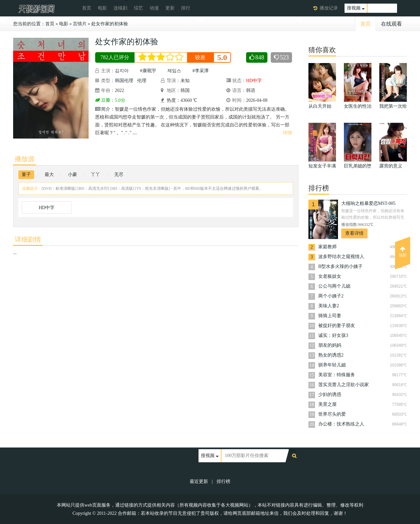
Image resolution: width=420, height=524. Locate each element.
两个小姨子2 (331, 296)
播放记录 (329, 8)
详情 (287, 133)
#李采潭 (201, 71)
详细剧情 (28, 239)
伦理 (142, 81)
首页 (87, 8)
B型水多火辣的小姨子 (340, 266)
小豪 (73, 175)
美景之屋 (327, 404)
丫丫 (95, 175)
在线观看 (391, 24)
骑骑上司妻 (330, 316)
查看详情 (354, 233)
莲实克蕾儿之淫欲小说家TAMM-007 (344, 385)
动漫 (154, 8)
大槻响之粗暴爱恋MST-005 (368, 203)
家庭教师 (327, 247)
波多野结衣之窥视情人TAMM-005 (341, 257)
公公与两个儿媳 (334, 286)
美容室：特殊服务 (337, 375)
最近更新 (199, 481)
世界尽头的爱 (332, 414)
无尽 (119, 175)
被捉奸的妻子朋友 (337, 326)
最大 (49, 175)
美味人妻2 (329, 306)
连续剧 (120, 8)
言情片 (80, 24)
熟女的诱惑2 (331, 355)
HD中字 (47, 208)
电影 (102, 8)
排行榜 (223, 481)
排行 (186, 8)
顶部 (403, 252)
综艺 (138, 8)
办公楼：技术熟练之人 (341, 424)
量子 (26, 175)
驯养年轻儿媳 (332, 365)
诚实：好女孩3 (333, 335)
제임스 (174, 71)
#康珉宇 (148, 71)
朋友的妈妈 (330, 345)
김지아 (122, 71)
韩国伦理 (124, 81)
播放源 (25, 159)
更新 (170, 8)
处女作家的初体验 (110, 24)
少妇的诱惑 (330, 394)
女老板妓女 (330, 276)
